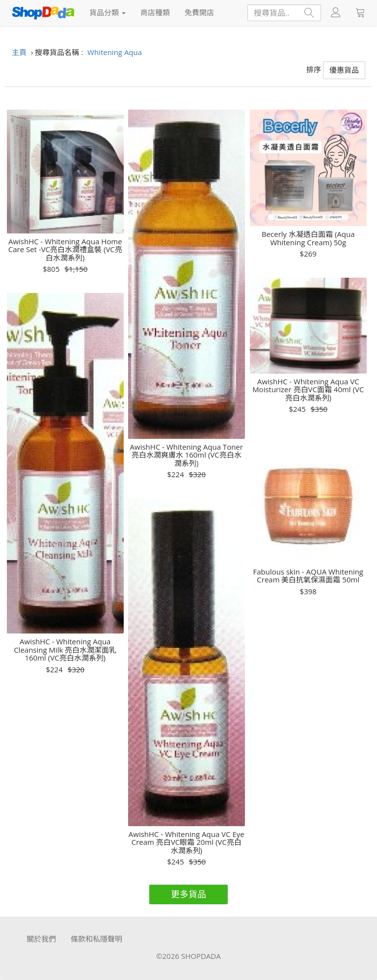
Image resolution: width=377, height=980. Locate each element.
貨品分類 (108, 12)
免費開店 (199, 12)
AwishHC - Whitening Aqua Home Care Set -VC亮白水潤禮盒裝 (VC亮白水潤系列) (65, 250)
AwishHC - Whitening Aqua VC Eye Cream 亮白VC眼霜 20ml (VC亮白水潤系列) (187, 842)
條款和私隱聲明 (96, 939)
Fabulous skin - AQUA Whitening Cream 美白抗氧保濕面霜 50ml (308, 576)
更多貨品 (188, 894)
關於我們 (41, 939)
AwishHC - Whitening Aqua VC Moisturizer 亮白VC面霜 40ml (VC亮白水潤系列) (308, 390)
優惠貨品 (344, 70)
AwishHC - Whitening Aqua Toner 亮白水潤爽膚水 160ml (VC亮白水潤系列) (187, 455)
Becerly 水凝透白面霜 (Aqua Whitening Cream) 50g (308, 238)
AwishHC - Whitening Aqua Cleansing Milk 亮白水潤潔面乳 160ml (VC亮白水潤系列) (65, 650)
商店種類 (155, 12)
